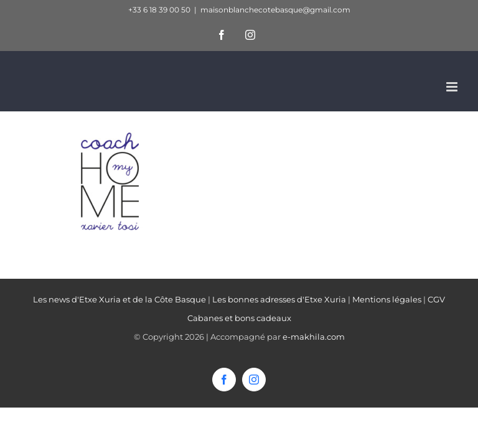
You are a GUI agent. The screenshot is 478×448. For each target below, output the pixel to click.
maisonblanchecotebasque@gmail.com (275, 10)
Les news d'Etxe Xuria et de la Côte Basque (119, 299)
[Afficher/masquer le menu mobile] (453, 87)
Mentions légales (387, 299)
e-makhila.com (314, 337)
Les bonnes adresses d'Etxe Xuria (279, 299)
